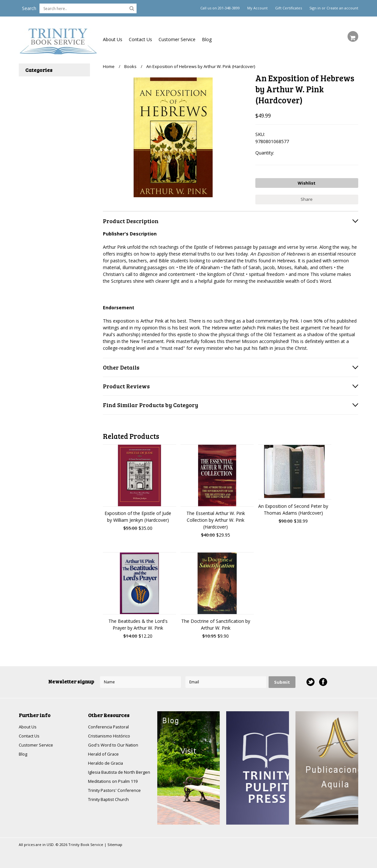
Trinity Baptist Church (111, 806)
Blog (207, 39)
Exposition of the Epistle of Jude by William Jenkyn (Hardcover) (138, 515)
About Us (113, 39)
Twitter (310, 680)
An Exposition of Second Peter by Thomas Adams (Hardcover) (293, 508)
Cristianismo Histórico (111, 734)
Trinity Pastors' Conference (116, 797)
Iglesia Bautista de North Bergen (114, 775)
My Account (257, 8)
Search (29, 8)
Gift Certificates (288, 8)
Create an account (342, 8)
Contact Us (140, 39)
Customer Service (177, 39)
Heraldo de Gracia (107, 763)
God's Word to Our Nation (116, 744)
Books (130, 66)
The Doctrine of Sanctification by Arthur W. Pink (216, 622)
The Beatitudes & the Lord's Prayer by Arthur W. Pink (138, 622)
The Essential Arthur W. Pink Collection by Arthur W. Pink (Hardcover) (216, 518)
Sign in (315, 8)
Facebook (323, 680)
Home (109, 66)
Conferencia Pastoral (110, 725)
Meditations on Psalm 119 (116, 788)
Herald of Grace (105, 753)
